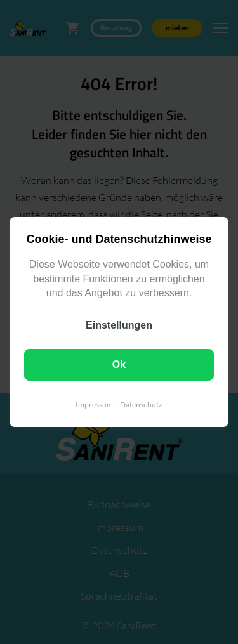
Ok (119, 365)
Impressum (94, 404)
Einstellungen (119, 325)
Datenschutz (141, 404)
